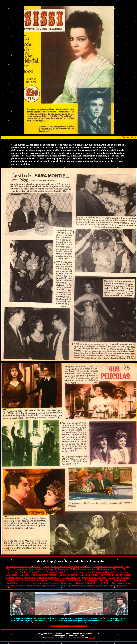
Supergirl (24, 575)
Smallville (30, 577)
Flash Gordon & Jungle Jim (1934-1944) (71, 567)
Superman (78, 572)
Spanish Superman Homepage (101, 572)
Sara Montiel (120, 580)
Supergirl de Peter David (44, 575)
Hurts (23, 583)
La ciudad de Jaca (71, 577)
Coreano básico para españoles (43, 583)
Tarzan (117, 569)
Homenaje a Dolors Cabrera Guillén (69, 626)
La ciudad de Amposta (48, 577)
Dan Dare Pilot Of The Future (108, 567)
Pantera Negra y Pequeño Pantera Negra (50, 572)
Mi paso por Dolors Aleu (73, 586)
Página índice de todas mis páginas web (107, 586)
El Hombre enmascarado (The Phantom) (91, 569)
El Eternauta (62, 569)
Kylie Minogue (75, 580)
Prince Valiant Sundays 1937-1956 (23, 567)
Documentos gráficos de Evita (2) (42, 586)
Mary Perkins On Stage (41, 569)
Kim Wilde (12, 583)
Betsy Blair (106, 580)
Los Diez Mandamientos (94, 577)
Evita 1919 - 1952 (106, 583)
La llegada (114, 577)
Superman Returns (89, 575)
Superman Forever (68, 575)
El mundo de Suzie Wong (34, 580)
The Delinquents (57, 580)
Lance (46, 567)
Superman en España (111, 575)
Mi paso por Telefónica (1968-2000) (78, 583)
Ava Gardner (91, 580)
